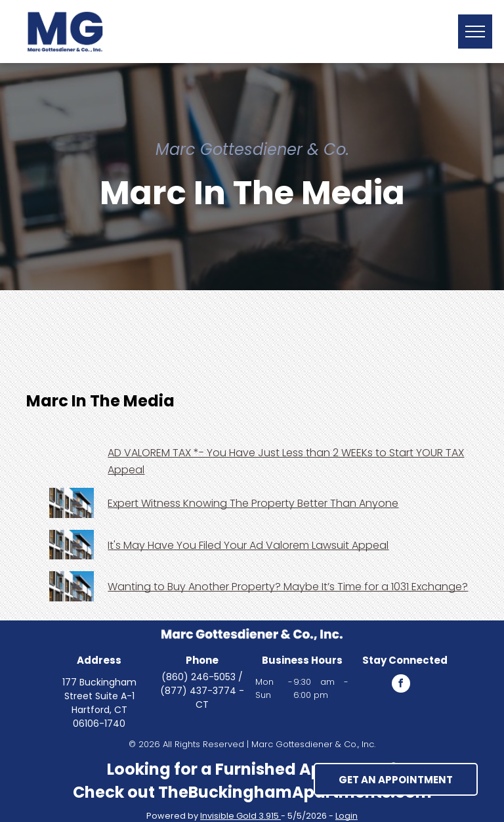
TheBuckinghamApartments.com (295, 792)
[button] (475, 32)
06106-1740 (99, 724)
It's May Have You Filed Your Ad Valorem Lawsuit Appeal (248, 545)
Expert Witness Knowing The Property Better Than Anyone (253, 503)
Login (346, 816)
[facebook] (401, 685)
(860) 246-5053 (199, 677)
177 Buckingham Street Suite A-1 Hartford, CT (99, 696)
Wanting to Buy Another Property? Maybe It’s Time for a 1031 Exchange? (288, 587)
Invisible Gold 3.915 (241, 816)
